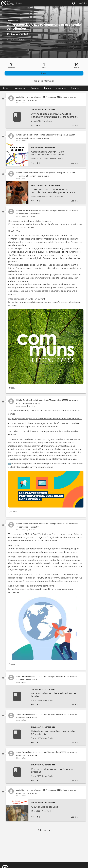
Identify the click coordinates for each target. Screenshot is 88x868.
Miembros (61, 88)
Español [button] (82, 3)
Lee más (75, 125)
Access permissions (19, 34)
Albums (75, 88)
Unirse (44, 73)
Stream (8, 88)
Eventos (35, 88)
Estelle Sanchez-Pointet (27, 135)
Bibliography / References (43, 110)
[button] (74, 3)
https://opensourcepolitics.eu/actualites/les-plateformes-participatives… (45, 419)
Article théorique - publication (45, 185)
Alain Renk (21, 97)
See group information (44, 81)
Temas (47, 88)
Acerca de (20, 88)
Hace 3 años (21, 103)
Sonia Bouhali (23, 677)
